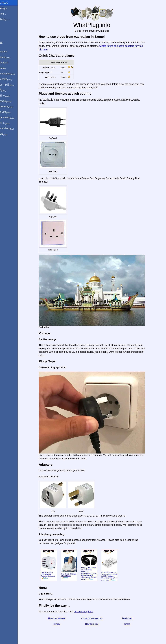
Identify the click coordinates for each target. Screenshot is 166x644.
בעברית (8, 134)
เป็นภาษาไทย (11, 129)
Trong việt (9, 112)
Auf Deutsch (8, 63)
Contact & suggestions (95, 618)
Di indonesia (10, 107)
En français (10, 79)
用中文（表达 (11, 85)
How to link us (95, 624)
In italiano (9, 57)
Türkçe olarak (11, 118)
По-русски (9, 101)
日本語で (9, 96)
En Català (7, 68)
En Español (8, 52)
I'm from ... (7, 14)
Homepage (7, 8)
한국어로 (9, 123)
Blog (4, 29)
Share (130, 624)
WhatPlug (8, 3)
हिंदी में (7, 90)
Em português (11, 74)
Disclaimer (130, 618)
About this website (60, 618)
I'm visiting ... (8, 19)
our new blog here (86, 612)
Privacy (60, 624)
